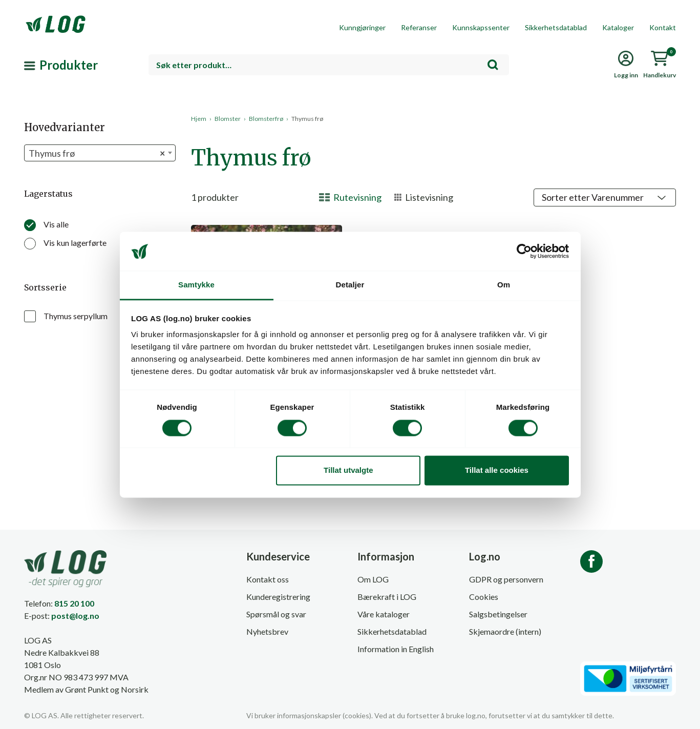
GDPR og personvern (506, 579)
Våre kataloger (384, 614)
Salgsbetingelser (498, 614)
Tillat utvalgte (348, 471)
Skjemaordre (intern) (505, 631)
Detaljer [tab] (350, 285)
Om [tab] (504, 285)
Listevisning (424, 197)
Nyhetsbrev (267, 631)
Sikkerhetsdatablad (556, 27)
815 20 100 (74, 603)
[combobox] (329, 65)
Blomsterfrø (266, 119)
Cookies (484, 597)
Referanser (419, 27)
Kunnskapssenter (481, 27)
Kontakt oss (268, 579)
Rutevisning (351, 197)
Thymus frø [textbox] (97, 153)
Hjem (199, 119)
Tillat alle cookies (497, 471)
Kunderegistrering (278, 597)
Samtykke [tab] (196, 285)
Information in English (396, 649)
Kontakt (663, 27)
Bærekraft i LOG (387, 597)
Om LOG (373, 579)
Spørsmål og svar (276, 614)
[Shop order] (605, 197)
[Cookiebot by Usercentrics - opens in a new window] (524, 251)
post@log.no (75, 616)
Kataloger (618, 27)
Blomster (228, 119)
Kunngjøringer (362, 27)
